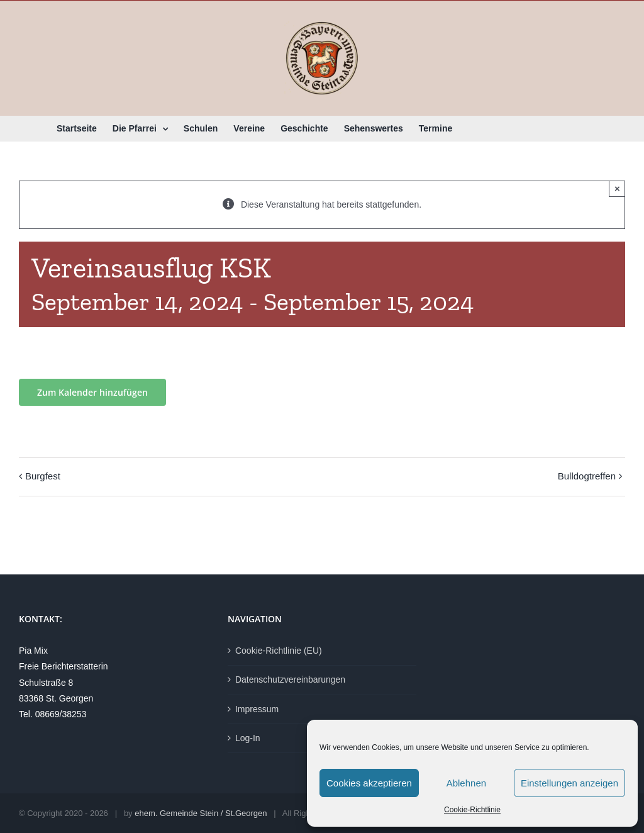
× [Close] (617, 188)
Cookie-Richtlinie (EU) (279, 651)
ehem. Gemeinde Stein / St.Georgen (201, 813)
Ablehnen (466, 783)
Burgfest (43, 476)
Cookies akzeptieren (369, 783)
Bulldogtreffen (587, 476)
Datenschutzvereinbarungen (290, 679)
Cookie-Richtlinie (472, 810)
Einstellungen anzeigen (569, 783)
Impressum (257, 709)
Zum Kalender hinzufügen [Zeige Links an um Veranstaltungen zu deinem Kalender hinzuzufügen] (92, 392)
